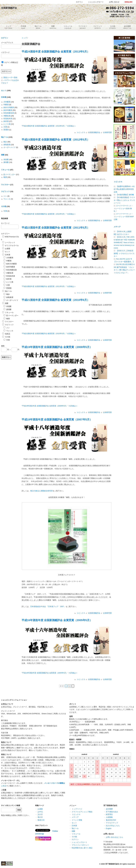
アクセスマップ (112, 823)
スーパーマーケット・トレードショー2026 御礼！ (124, 208)
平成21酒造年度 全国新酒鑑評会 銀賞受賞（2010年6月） (56, 300)
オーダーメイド (9, 147)
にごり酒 (7, 124)
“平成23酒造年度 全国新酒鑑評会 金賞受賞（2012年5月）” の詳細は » (49, 214)
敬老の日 (41, 820)
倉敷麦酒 (7, 145)
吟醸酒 (6, 105)
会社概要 (109, 809)
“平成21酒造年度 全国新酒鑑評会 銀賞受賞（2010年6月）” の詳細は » (49, 334)
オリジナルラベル (10, 245)
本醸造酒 (7, 116)
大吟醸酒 (7, 102)
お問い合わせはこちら (114, 837)
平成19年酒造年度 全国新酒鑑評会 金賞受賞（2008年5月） (57, 347)
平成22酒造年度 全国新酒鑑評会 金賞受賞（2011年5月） (56, 228)
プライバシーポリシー (80, 845)
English (109, 828)
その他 (4, 206)
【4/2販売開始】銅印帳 (125, 195)
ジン (5, 196)
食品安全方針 (111, 820)
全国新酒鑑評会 (94, 132)
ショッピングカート (79, 842)
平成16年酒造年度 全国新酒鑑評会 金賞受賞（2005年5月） (57, 620)
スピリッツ (5, 191)
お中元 (40, 812)
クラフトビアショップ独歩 (82, 812)
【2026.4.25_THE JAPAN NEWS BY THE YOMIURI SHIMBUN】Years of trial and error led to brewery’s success (124, 242)
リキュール (5, 170)
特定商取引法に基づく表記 (82, 848)
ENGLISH (128, 2)
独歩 (5, 142)
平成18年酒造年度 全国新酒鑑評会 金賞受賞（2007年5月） (57, 419)
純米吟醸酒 (8, 110)
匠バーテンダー (9, 175)
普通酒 (6, 130)
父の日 (40, 814)
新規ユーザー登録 (10, 77)
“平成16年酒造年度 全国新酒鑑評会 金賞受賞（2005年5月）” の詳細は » (49, 673)
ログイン (5, 38)
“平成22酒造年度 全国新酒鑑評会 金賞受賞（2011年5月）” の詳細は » (49, 286)
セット (4, 90)
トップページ (77, 809)
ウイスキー (5, 185)
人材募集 (109, 817)
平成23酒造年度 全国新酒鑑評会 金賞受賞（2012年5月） (56, 139)
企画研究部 (107, 132)
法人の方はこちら (113, 826)
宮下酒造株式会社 (112, 864)
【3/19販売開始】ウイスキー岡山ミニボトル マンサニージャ (124, 200)
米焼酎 (6, 159)
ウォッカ (7, 199)
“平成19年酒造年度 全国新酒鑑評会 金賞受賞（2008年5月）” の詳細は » (49, 406)
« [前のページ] (66, 686)
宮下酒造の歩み (112, 812)
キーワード (5, 223)
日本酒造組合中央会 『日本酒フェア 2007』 (48, 607)
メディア (117, 227)
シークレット (9, 242)
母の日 (40, 817)
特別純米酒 (8, 119)
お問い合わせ (114, 2)
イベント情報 (77, 820)
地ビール (5, 137)
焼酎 (3, 155)
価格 (3, 346)
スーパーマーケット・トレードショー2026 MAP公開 (124, 217)
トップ (24, 38)
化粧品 (6, 334)
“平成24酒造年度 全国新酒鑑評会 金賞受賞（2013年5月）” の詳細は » (49, 126)
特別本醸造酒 (9, 113)
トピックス (81, 132)
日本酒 (4, 97)
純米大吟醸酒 (9, 107)
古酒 (5, 127)
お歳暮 (6, 249)
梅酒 (5, 177)
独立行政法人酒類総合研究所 (42, 491)
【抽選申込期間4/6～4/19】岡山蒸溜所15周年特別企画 (124, 189)
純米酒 (6, 121)
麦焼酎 (6, 162)
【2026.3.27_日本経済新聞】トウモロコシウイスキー (124, 253)
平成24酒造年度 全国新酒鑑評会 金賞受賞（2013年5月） (56, 51)
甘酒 (5, 211)
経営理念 (109, 814)
